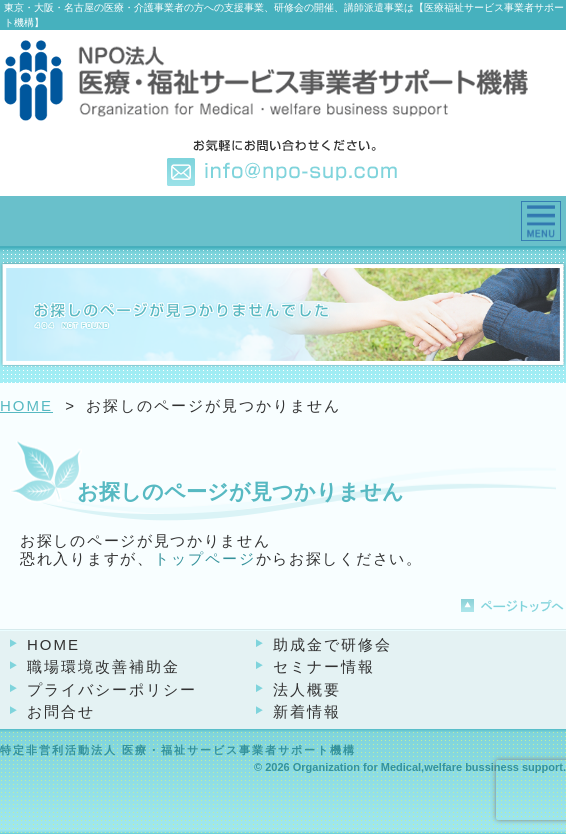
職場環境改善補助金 (103, 666)
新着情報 (307, 711)
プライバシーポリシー (112, 689)
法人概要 (307, 689)
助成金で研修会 (332, 644)
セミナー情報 (324, 666)
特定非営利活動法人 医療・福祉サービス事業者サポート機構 (178, 750)
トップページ (205, 558)
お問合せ (61, 711)
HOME (26, 405)
